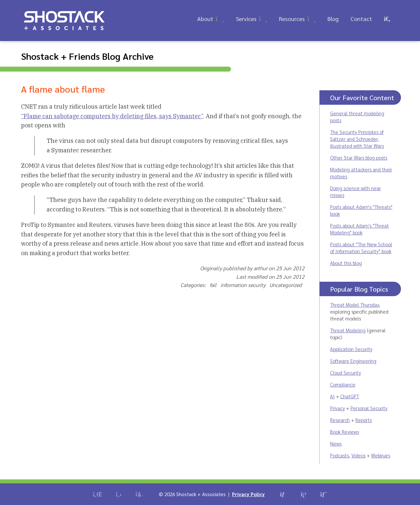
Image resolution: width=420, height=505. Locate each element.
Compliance (343, 384)
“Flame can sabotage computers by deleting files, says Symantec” (112, 116)
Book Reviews (345, 432)
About (205, 19)
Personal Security (369, 408)
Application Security (351, 349)
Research (340, 420)
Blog (333, 19)
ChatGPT (350, 396)
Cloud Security (346, 373)
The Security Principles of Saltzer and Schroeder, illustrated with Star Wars (357, 139)
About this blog (346, 263)
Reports (364, 420)
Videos (358, 455)
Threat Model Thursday (355, 305)
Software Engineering (353, 361)
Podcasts (339, 455)
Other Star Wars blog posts (359, 157)
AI (332, 396)
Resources (292, 19)
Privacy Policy (248, 494)
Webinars (381, 455)
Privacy (337, 408)
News (336, 443)
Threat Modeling (348, 330)
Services (246, 19)
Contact (361, 19)
